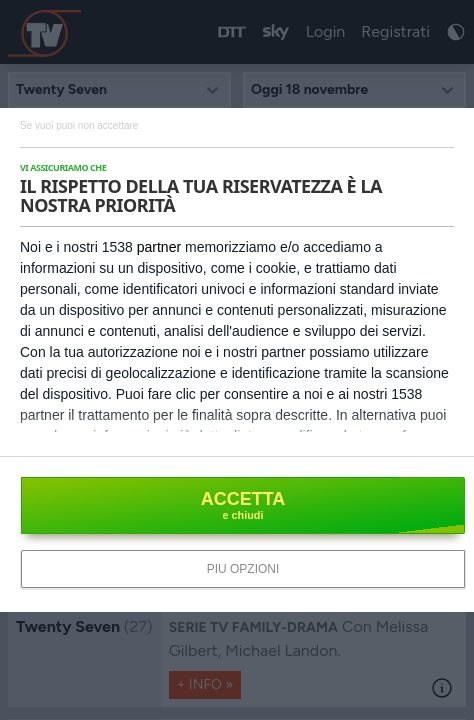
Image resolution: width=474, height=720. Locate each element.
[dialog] (237, 360)
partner (159, 247)
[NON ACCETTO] (79, 124)
